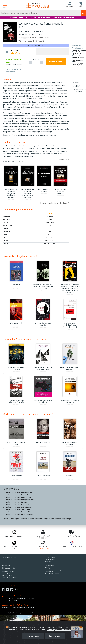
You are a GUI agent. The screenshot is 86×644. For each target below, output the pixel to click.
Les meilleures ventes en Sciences (15, 502)
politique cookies (63, 627)
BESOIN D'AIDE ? (7, 566)
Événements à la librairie (53, 574)
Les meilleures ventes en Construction (17, 497)
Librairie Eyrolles (50, 560)
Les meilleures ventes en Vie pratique (16, 509)
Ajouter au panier (56, 61)
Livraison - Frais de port (9, 570)
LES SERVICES (50, 566)
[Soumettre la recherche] (83, 13)
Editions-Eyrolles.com (9, 608)
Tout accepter (33, 636)
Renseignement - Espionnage (60, 519)
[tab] (19, 52)
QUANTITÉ (36, 60)
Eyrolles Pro (49, 562)
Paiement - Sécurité (8, 572)
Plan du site (36, 613)
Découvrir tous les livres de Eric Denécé (55, 203)
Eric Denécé (23, 35)
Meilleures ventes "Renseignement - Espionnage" (28, 414)
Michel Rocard (50, 35)
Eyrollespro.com (22, 608)
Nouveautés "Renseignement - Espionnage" (25, 339)
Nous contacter (7, 575)
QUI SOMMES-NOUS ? (9, 557)
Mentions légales (7, 613)
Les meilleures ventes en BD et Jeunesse (18, 514)
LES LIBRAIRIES (50, 557)
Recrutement (49, 572)
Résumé (76, 82)
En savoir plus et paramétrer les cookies (62, 630)
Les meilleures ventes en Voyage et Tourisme (19, 512)
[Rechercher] (40, 13)
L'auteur (76, 86)
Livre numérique (7, 574)
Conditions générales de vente (22, 613)
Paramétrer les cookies (9, 577)
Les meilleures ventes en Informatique (17, 495)
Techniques (15, 519)
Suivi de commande (8, 568)
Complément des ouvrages (54, 570)
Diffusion (31, 608)
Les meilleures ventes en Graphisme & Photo (19, 492)
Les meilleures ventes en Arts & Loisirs (17, 507)
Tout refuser (55, 636)
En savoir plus (64, 159)
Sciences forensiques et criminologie (34, 519)
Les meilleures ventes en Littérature (16, 505)
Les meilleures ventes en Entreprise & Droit (18, 500)
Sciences (6, 519)
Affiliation (48, 568)
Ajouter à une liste (36, 45)
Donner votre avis (43, 37)
